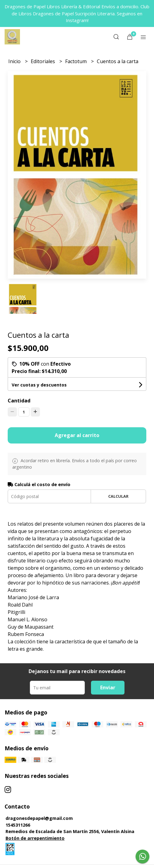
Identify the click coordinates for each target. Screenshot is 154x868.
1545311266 (18, 825)
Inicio (15, 61)
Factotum (77, 61)
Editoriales (43, 61)
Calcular (118, 496)
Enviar (108, 687)
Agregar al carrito (77, 435)
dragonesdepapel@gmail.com (39, 818)
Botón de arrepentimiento (35, 838)
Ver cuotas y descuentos (39, 385)
